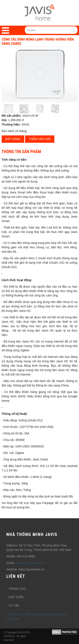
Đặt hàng (13, 139)
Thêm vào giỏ (40, 139)
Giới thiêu (16, 597)
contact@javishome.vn (30, 563)
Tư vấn (14, 606)
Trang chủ (17, 589)
